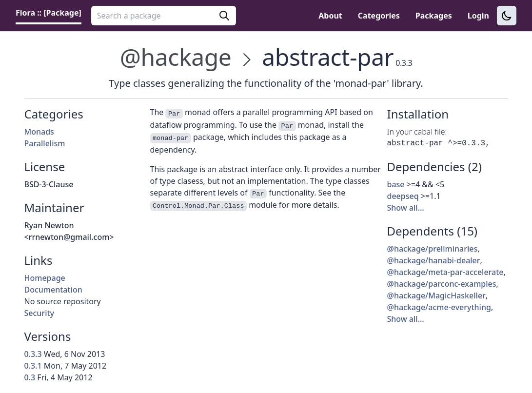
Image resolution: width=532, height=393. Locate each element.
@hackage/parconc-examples (442, 284)
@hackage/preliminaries (433, 249)
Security (39, 313)
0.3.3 (33, 354)
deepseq (403, 196)
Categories (379, 16)
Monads (39, 132)
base (396, 184)
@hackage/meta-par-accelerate (445, 272)
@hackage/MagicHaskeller (436, 295)
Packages (434, 16)
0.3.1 (33, 366)
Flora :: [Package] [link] (49, 13)
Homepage (45, 278)
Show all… (406, 208)
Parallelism (45, 143)
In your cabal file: (417, 132)
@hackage (176, 57)
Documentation (53, 290)
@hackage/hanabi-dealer (434, 260)
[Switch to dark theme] (507, 16)
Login (478, 16)
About (330, 16)
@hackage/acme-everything (439, 307)
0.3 (30, 377)
